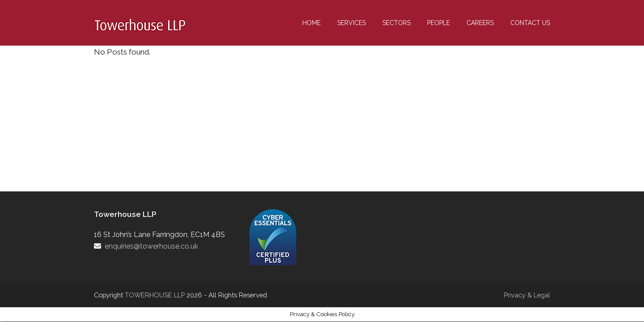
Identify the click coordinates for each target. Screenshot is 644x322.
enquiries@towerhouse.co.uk (151, 246)
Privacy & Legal (527, 295)
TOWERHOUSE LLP (156, 295)
